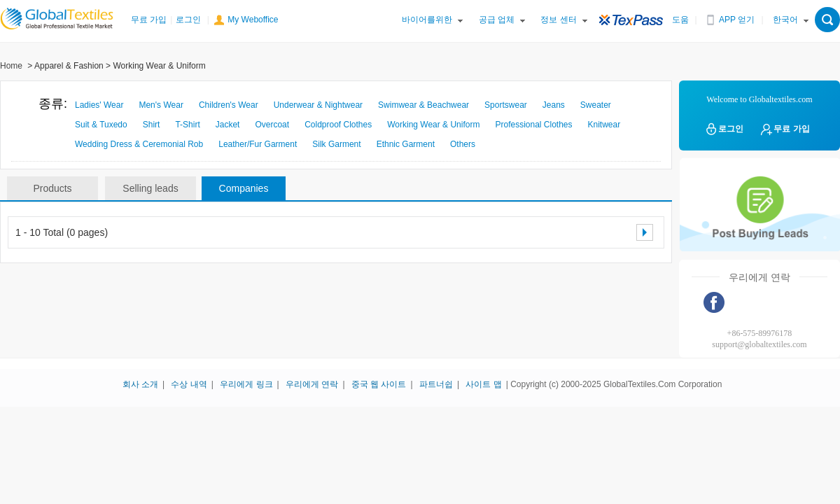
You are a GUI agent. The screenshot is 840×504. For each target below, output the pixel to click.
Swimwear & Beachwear (423, 105)
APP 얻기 (737, 20)
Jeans (554, 105)
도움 (680, 20)
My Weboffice (253, 20)
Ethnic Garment (406, 144)
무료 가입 (149, 20)
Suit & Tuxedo (101, 125)
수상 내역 (189, 384)
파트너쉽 (436, 384)
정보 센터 (558, 20)
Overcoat (272, 125)
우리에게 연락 (312, 384)
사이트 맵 (483, 384)
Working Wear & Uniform (433, 125)
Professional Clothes (533, 125)
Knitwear (604, 125)
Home (11, 66)
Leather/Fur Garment (258, 144)
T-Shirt (187, 125)
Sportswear (506, 105)
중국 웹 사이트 (379, 384)
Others (463, 144)
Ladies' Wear (99, 105)
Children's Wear (229, 105)
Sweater (596, 105)
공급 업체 (497, 20)
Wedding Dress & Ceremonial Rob (139, 144)
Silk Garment (336, 144)
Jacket (228, 125)
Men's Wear (161, 105)
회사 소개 (140, 384)
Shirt (152, 125)
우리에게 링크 (246, 384)
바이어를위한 (427, 20)
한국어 (785, 20)
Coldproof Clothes (338, 125)
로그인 (188, 20)
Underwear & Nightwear (318, 105)
